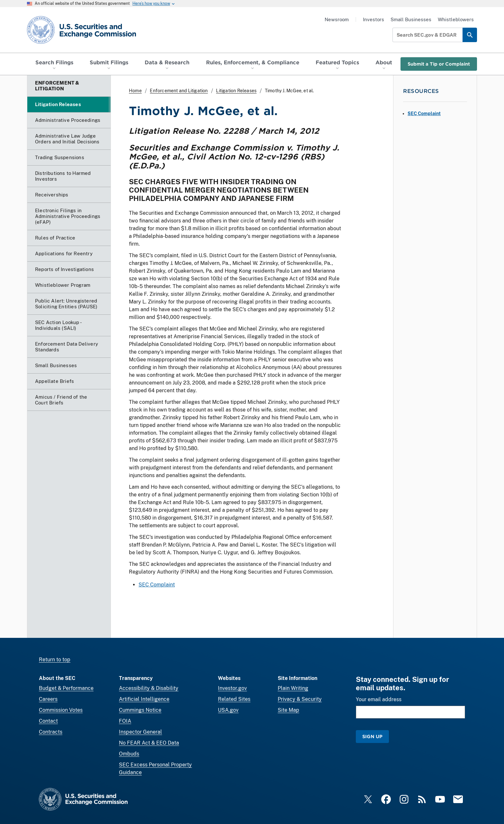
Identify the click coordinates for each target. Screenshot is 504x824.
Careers (48, 699)
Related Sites (234, 699)
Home (135, 91)
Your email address (379, 699)
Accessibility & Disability (149, 688)
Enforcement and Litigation (179, 91)
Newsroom (337, 19)
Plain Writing (293, 688)
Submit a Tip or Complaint (439, 64)
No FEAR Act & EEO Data (149, 743)
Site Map (288, 710)
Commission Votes (61, 710)
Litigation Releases (236, 91)
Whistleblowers (456, 19)
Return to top (55, 660)
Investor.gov (232, 688)
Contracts (51, 732)
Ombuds (129, 754)
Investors (373, 19)
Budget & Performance (66, 688)
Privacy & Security (300, 699)
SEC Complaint (157, 585)
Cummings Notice (140, 710)
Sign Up (372, 736)
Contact (48, 721)
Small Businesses (411, 19)
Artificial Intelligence (144, 699)
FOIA (125, 721)
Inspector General (140, 732)
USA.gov (228, 710)
